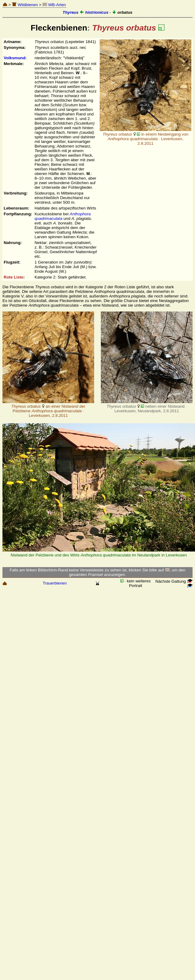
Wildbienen (25, 5)
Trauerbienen (55, 583)
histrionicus (94, 12)
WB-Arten (54, 5)
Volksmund (15, 58)
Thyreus (71, 12)
